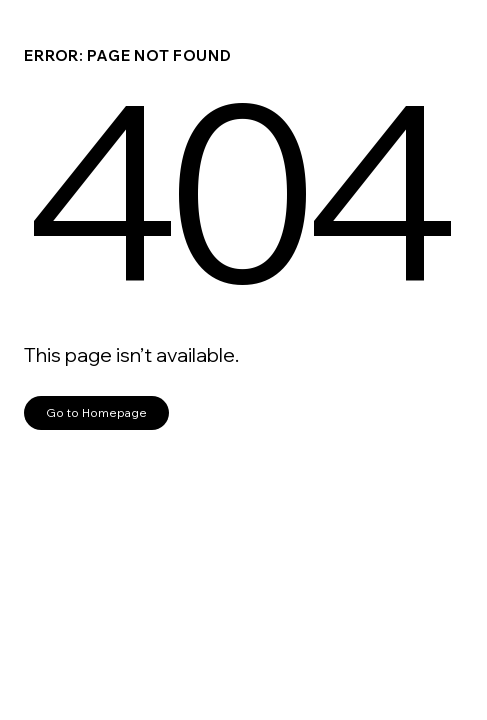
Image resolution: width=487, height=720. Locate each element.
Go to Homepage (96, 412)
